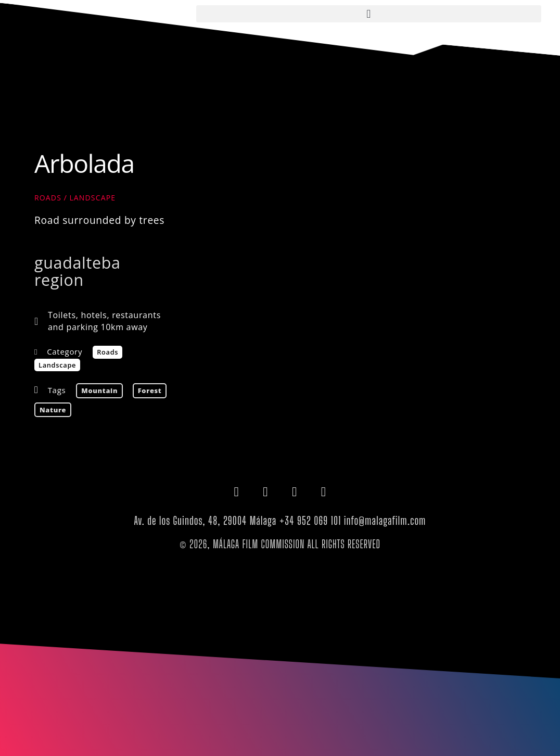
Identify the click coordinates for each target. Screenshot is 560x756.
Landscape (92, 198)
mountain (99, 390)
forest (150, 390)
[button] (369, 14)
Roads (48, 198)
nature (53, 410)
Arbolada (84, 163)
